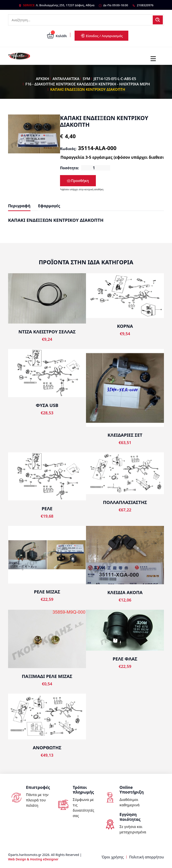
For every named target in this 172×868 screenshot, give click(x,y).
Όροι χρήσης (113, 857)
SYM (86, 79)
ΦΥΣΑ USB (47, 405)
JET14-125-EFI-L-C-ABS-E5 (115, 79)
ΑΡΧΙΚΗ (42, 79)
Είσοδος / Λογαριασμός (101, 36)
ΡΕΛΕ (47, 509)
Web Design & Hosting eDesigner (33, 859)
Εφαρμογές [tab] (49, 206)
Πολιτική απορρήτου (147, 857)
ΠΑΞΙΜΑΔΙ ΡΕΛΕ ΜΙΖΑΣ (47, 676)
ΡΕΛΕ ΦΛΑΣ (125, 659)
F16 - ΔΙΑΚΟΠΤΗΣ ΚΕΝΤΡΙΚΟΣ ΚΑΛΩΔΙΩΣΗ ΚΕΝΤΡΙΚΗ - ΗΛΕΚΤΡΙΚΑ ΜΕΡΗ (88, 84)
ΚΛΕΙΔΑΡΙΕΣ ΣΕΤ (125, 435)
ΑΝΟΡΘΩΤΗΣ (47, 748)
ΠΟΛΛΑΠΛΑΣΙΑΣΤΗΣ (125, 502)
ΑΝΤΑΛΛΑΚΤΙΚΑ (66, 79)
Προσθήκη (78, 181)
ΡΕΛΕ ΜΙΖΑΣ (47, 592)
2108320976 (145, 5)
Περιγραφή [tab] (19, 206)
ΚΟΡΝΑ (125, 326)
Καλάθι (57, 36)
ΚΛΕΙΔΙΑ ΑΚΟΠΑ (125, 592)
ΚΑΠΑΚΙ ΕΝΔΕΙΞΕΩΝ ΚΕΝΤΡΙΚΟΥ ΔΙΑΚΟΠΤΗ (88, 89)
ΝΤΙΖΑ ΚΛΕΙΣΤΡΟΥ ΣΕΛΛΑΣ (47, 332)
